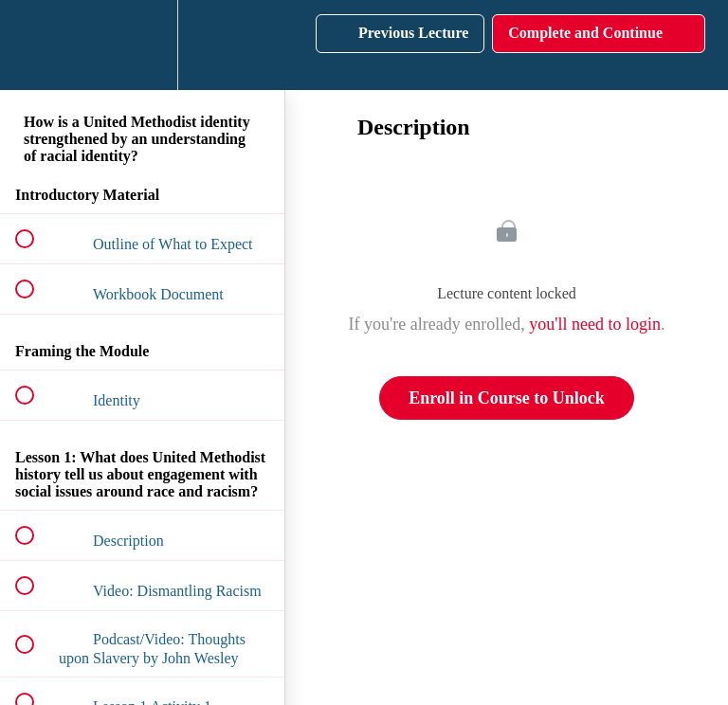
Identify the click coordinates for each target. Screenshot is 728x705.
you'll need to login (595, 324)
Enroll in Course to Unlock (507, 398)
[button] (35, 45)
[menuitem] (142, 45)
